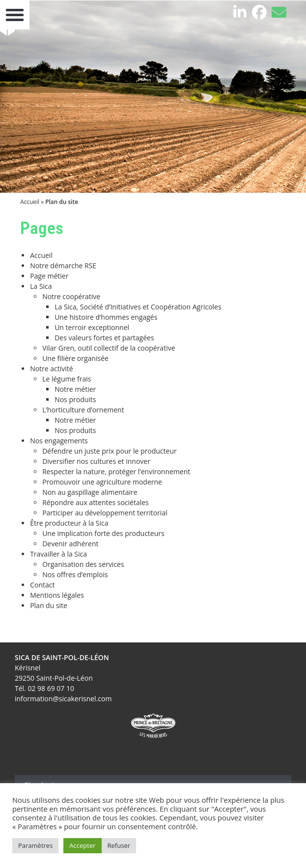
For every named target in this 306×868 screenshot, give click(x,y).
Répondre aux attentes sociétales (96, 502)
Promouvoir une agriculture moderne (102, 482)
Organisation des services (83, 564)
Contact (42, 585)
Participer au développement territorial (105, 513)
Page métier (49, 276)
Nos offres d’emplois (75, 574)
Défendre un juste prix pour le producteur (110, 451)
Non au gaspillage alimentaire (90, 492)
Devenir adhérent (70, 544)
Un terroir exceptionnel (92, 327)
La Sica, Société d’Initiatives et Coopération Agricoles (138, 307)
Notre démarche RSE (63, 266)
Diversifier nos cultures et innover (96, 461)
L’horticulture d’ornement (83, 410)
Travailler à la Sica (58, 554)
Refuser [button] (119, 845)
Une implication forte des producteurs (103, 533)
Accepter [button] (82, 845)
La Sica (41, 286)
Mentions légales (57, 595)
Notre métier (75, 389)
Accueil (30, 202)
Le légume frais (67, 379)
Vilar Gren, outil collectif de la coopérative (109, 348)
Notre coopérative (71, 296)
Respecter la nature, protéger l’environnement (116, 472)
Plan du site (49, 605)
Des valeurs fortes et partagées (104, 338)
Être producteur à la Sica (69, 523)
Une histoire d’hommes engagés (106, 317)
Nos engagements (59, 441)
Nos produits (75, 399)
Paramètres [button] (35, 845)
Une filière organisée (75, 358)
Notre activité (52, 369)
